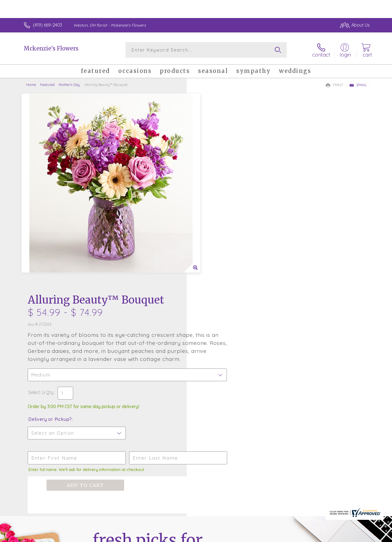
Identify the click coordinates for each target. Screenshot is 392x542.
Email (358, 85)
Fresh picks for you (148, 367)
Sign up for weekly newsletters (265, 364)
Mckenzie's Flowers (51, 48)
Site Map (355, 536)
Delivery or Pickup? (218, 226)
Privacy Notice (281, 536)
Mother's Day (69, 85)
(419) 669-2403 (48, 25)
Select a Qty (209, 199)
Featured (47, 85)
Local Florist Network (321, 536)
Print (335, 85)
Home (31, 85)
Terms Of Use (248, 536)
